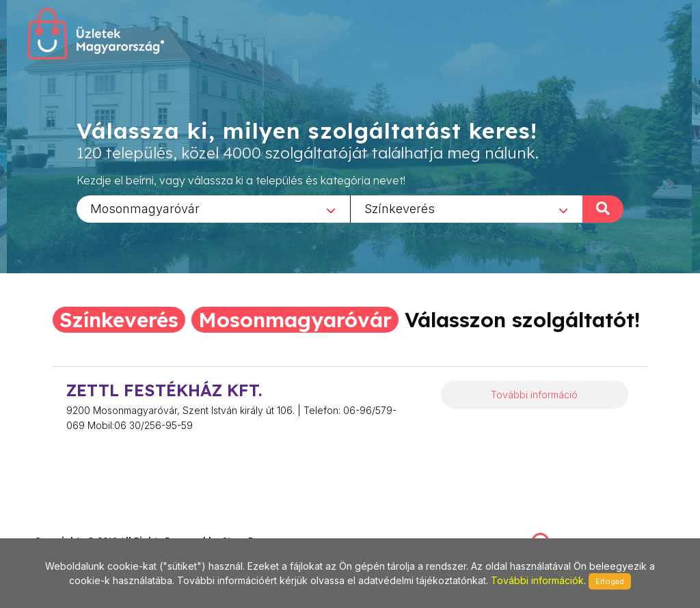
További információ (534, 395)
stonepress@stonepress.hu (89, 526)
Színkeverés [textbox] (400, 208)
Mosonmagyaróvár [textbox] (145, 208)
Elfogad (610, 581)
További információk (537, 580)
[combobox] (213, 208)
